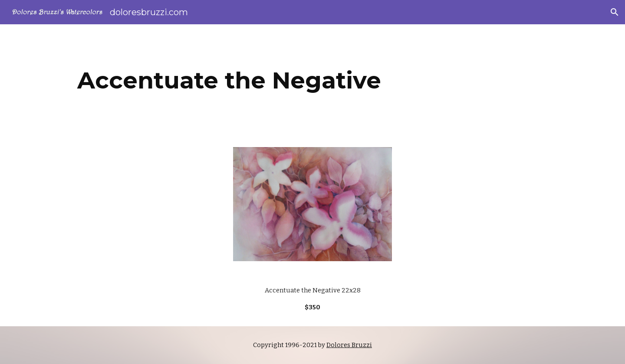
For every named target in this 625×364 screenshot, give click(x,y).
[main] (229, 80)
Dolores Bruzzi (349, 345)
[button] (615, 12)
